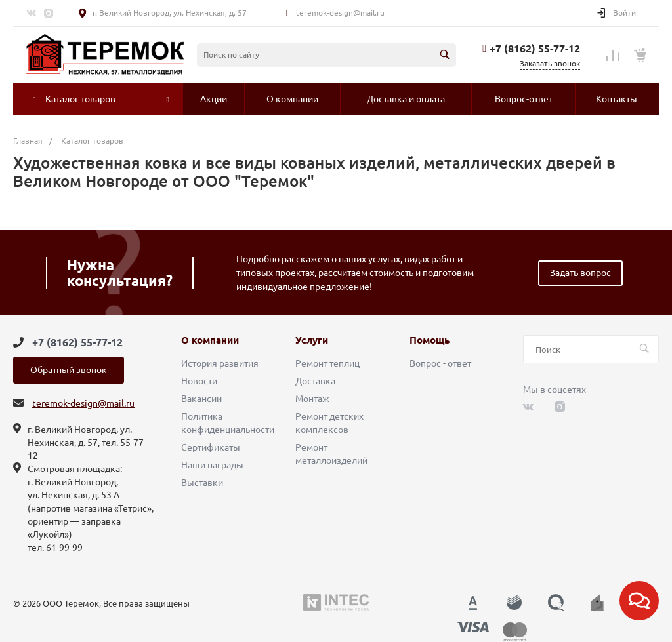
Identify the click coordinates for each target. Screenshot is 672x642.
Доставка (315, 381)
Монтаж (312, 399)
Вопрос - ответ (440, 363)
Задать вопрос (580, 273)
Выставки (202, 483)
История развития (220, 363)
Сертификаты (211, 447)
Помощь (430, 340)
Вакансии (201, 399)
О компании (210, 340)
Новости (199, 381)
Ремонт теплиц (327, 363)
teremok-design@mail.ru (340, 13)
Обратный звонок (69, 370)
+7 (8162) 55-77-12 (535, 49)
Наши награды (212, 465)
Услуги (312, 340)
